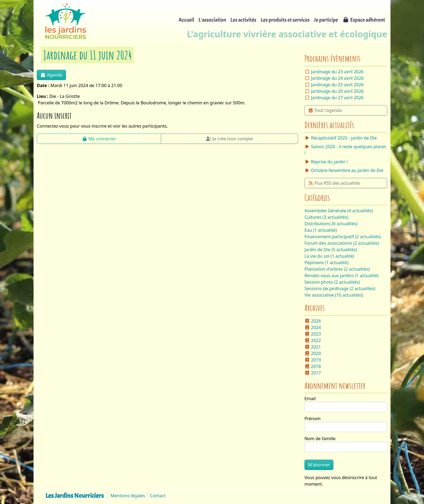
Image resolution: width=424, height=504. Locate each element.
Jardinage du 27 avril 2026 (337, 98)
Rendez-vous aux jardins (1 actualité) (342, 276)
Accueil (186, 20)
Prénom (313, 419)
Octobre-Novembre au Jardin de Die (344, 170)
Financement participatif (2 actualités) (343, 237)
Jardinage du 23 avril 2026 (337, 72)
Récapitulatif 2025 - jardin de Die (341, 138)
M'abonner (319, 465)
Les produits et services (285, 20)
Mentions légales (128, 496)
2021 (313, 347)
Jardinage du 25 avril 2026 (337, 85)
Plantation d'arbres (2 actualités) (337, 269)
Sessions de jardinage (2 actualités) (340, 289)
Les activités (243, 20)
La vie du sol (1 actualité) (329, 256)
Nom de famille (320, 439)
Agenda (51, 75)
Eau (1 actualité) (321, 230)
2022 (313, 340)
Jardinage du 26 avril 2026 (337, 91)
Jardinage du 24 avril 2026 (337, 78)
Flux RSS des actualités (334, 183)
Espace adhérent (364, 20)
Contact (158, 496)
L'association (212, 20)
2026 (313, 321)
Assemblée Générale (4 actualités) (339, 211)
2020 (313, 353)
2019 (313, 360)
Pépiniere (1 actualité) (326, 263)
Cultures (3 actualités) (326, 217)
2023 (313, 334)
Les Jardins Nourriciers (74, 496)
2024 (313, 327)
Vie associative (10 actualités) (334, 295)
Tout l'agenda (325, 110)
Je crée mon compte (229, 139)
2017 (313, 373)
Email (310, 399)
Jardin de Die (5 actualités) (331, 250)
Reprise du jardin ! (326, 162)
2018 (313, 366)
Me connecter (99, 139)
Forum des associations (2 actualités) (342, 243)
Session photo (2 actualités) (332, 282)
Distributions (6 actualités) (331, 224)
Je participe (326, 20)
